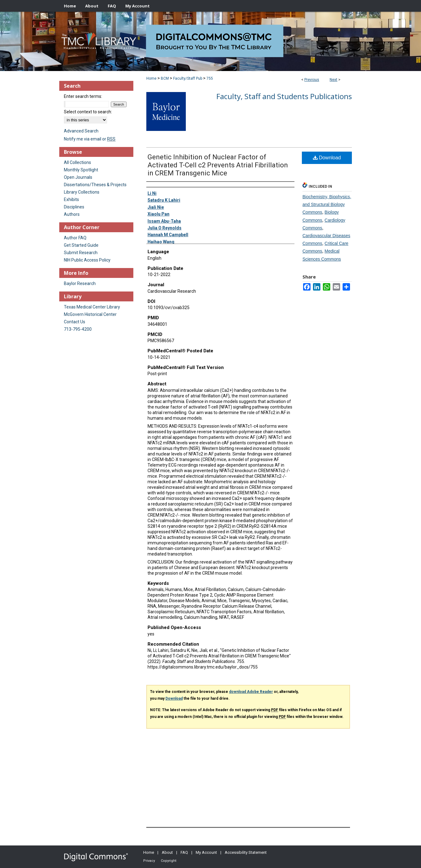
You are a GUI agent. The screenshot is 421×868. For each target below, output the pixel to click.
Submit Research (81, 253)
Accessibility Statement (246, 852)
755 (210, 78)
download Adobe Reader (251, 692)
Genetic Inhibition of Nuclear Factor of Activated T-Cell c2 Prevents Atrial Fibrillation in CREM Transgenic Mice (218, 165)
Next (333, 80)
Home (151, 78)
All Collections (77, 162)
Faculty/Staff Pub (188, 78)
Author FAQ (75, 238)
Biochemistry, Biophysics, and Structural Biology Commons (327, 204)
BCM (165, 78)
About (167, 852)
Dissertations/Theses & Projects (95, 185)
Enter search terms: (83, 96)
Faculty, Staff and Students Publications (284, 96)
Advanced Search (81, 131)
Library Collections (82, 192)
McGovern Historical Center (90, 314)
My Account (206, 852)
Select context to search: (88, 112)
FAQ (184, 852)
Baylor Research (80, 283)
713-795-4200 (78, 329)
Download (327, 158)
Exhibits (71, 199)
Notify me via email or (90, 139)
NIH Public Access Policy (87, 260)
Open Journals (78, 177)
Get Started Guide (81, 245)
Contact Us (75, 322)
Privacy (149, 861)
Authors (72, 214)
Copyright (169, 861)
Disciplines (74, 207)
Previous (312, 80)
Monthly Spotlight (81, 170)
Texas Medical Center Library (92, 307)
